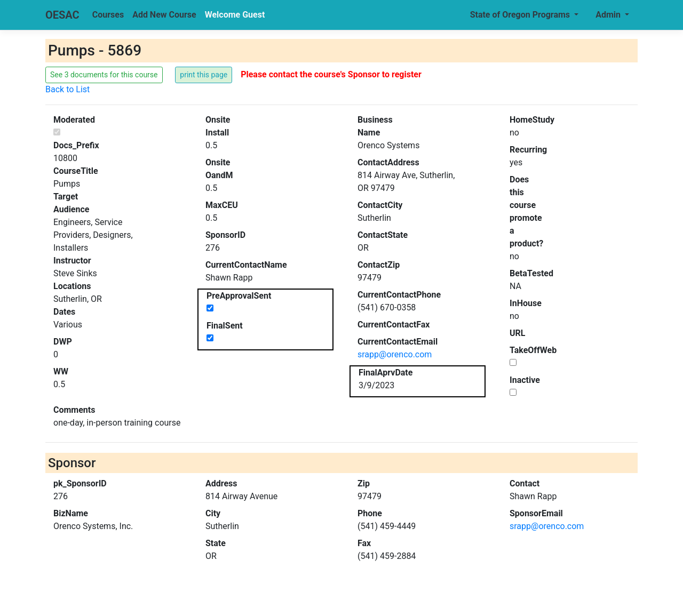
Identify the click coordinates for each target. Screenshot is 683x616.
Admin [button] (609, 15)
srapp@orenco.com (395, 354)
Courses (108, 15)
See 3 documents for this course (104, 75)
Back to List (67, 89)
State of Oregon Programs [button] (521, 15)
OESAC (62, 15)
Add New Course (164, 15)
